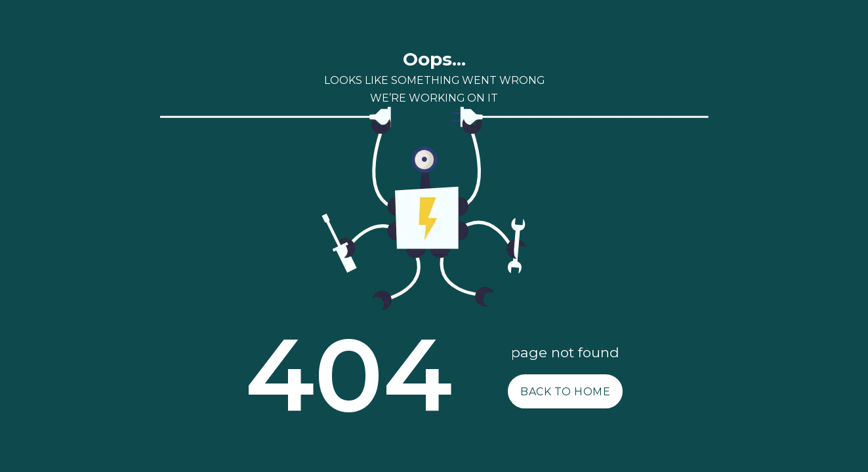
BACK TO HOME (565, 392)
